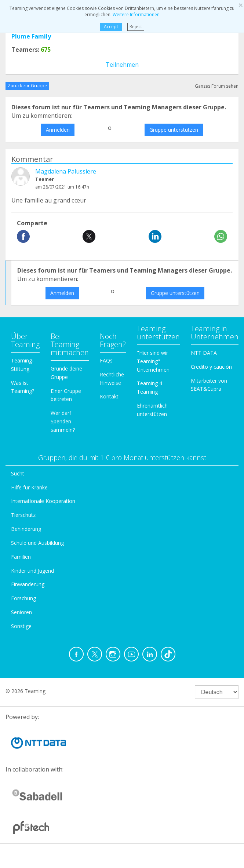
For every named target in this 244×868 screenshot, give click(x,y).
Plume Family (31, 36)
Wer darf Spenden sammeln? (63, 421)
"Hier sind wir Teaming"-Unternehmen (153, 361)
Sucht (18, 473)
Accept (111, 27)
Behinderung (26, 529)
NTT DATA (204, 353)
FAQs (106, 360)
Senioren (21, 612)
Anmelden (58, 130)
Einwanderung (28, 584)
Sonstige (21, 626)
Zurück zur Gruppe (27, 86)
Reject (136, 27)
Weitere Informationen (136, 14)
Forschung (23, 598)
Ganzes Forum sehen (217, 86)
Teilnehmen (122, 65)
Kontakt (109, 396)
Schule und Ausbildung (37, 543)
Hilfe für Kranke (29, 487)
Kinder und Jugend (32, 571)
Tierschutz (23, 515)
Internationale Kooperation (43, 501)
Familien (21, 557)
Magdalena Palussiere (66, 171)
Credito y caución (211, 367)
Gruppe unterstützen (174, 130)
